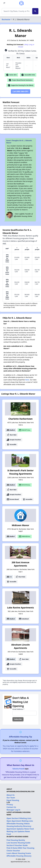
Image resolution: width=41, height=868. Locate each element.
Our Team (11, 798)
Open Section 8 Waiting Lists (19, 818)
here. (27, 380)
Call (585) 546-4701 (20, 91)
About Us (11, 795)
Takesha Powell (18, 769)
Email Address (18, 709)
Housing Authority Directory (19, 826)
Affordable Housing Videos (18, 824)
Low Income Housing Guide (18, 843)
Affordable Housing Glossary (19, 856)
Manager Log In (13, 810)
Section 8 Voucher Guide (17, 845)
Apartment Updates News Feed (20, 829)
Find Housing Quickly (16, 840)
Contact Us (11, 807)
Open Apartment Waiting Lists (20, 821)
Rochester (6, 19)
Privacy (10, 805)
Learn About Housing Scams (19, 853)
